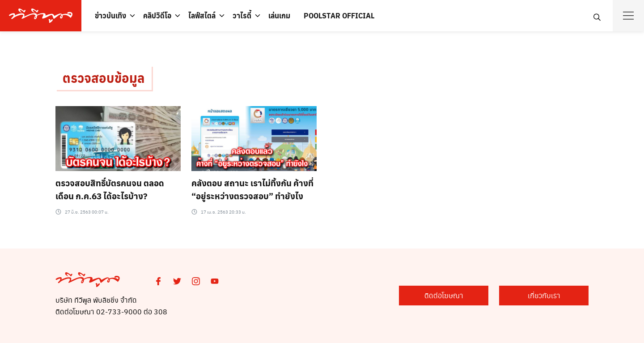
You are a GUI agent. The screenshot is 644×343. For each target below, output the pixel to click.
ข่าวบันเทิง (110, 15)
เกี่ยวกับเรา (544, 295)
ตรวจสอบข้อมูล (104, 78)
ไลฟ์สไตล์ (202, 15)
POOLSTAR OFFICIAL (339, 15)
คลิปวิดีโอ (157, 15)
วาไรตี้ (242, 15)
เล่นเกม (279, 15)
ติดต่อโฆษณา (444, 295)
